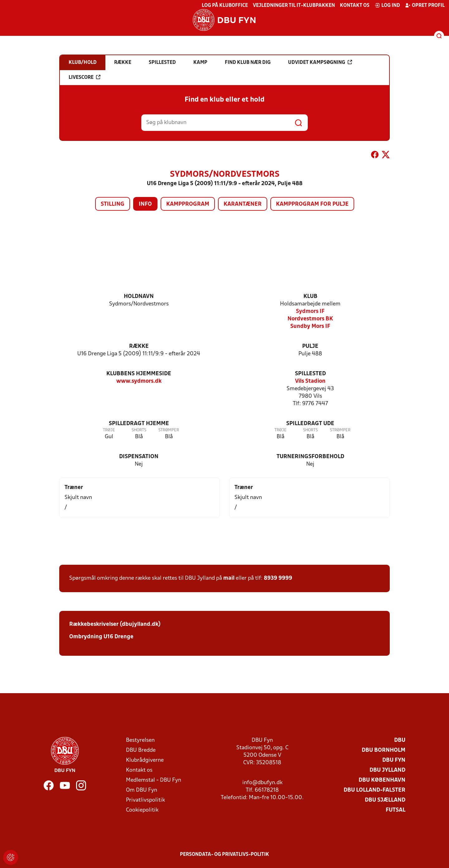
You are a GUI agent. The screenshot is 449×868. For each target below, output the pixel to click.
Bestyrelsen (140, 740)
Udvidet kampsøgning (320, 62)
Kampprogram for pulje (312, 204)
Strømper (169, 430)
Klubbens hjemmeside (139, 374)
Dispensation (139, 457)
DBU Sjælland (385, 800)
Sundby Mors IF (310, 326)
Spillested (310, 374)
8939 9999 (278, 578)
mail (229, 578)
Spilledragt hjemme (139, 424)
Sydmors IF (310, 312)
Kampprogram (188, 204)
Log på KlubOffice (225, 6)
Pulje (310, 346)
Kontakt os (355, 6)
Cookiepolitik (142, 810)
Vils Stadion (310, 381)
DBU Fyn (394, 760)
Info (145, 204)
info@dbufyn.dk (262, 783)
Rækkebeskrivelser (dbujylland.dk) (115, 624)
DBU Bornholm (384, 750)
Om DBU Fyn (142, 790)
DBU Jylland (387, 770)
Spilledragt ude (310, 424)
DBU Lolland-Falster (374, 790)
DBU (400, 740)
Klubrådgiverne (145, 760)
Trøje (109, 430)
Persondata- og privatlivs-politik (224, 855)
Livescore (84, 77)
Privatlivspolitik (145, 800)
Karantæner (243, 204)
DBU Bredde (141, 750)
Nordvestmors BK (310, 319)
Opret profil (425, 5)
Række (139, 346)
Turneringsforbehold (310, 457)
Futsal (396, 810)
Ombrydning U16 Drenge (102, 637)
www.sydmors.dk (139, 381)
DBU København (382, 780)
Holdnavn (139, 297)
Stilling (113, 204)
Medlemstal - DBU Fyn (154, 780)
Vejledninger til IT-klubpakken (294, 6)
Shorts (139, 430)
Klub (310, 297)
